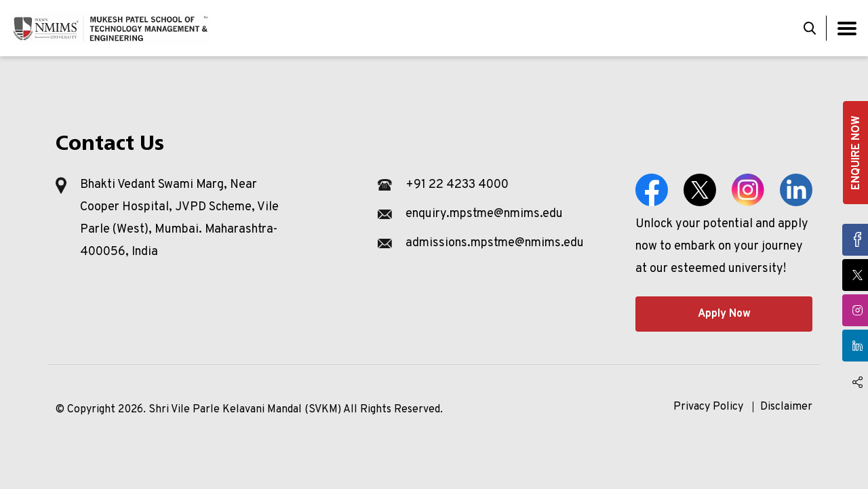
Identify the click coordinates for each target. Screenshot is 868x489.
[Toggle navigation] (847, 28)
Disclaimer (786, 407)
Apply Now (724, 314)
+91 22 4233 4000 (457, 185)
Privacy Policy (708, 407)
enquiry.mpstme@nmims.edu (484, 214)
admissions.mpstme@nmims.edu (495, 243)
